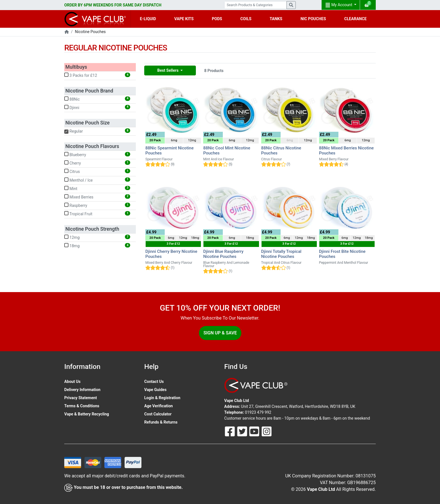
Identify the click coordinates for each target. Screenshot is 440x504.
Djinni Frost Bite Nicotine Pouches (342, 254)
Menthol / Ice (97, 180)
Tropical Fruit (97, 214)
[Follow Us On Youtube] (255, 431)
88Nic (97, 99)
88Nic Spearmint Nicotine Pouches (169, 151)
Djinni (97, 107)
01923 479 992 (258, 412)
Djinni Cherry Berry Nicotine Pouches (171, 254)
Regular (97, 131)
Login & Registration (162, 398)
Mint (97, 188)
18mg (97, 246)
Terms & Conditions (82, 406)
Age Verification (159, 406)
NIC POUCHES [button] (313, 19)
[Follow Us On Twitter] (243, 431)
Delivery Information (82, 390)
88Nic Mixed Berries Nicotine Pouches (346, 151)
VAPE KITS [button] (184, 19)
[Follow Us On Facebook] (230, 431)
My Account (339, 5)
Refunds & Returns (161, 422)
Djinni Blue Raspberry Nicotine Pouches (223, 254)
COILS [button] (246, 19)
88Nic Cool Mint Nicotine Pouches (227, 151)
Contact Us (154, 382)
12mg (97, 237)
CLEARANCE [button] (356, 19)
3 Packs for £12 (97, 75)
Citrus (97, 171)
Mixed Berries (97, 197)
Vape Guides (155, 390)
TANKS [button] (276, 19)
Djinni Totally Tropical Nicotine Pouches (281, 254)
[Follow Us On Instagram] (267, 431)
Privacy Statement (81, 398)
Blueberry (97, 154)
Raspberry (97, 205)
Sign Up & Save (220, 333)
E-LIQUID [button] (148, 19)
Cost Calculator (158, 414)
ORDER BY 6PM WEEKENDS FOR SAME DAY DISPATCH (113, 5)
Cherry (97, 163)
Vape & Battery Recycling (87, 414)
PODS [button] (217, 19)
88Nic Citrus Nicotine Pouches (281, 151)
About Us (72, 382)
